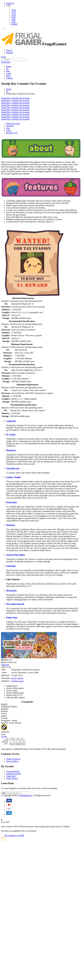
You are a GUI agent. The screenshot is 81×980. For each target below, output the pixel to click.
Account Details (13, 771)
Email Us (10, 3)
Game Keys (11, 776)
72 (4, 737)
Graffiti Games (17, 681)
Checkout (5, 665)
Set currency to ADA (14, 835)
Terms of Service (13, 759)
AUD (14, 12)
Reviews (12, 133)
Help (8, 76)
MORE (14, 24)
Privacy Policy (12, 761)
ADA (14, 10)
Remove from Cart (9, 662)
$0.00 (3, 57)
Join (4, 793)
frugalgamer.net (26, 795)
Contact (9, 78)
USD (13, 22)
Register (10, 53)
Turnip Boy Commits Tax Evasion (15, 98)
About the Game (13, 124)
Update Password (13, 774)
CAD (14, 15)
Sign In (9, 50)
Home (9, 66)
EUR (13, 17)
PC (8, 69)
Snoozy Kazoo (17, 678)
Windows (10, 126)
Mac (8, 71)
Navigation (6, 62)
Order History (12, 778)
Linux (9, 73)
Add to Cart (6, 667)
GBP (13, 19)
